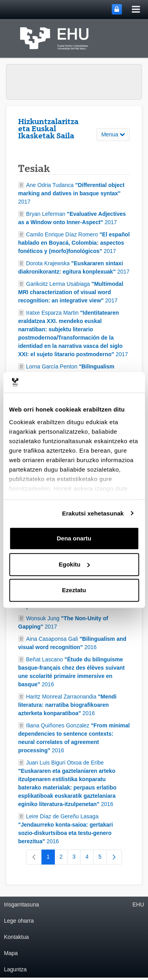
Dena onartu (74, 538)
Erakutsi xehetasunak (93, 513)
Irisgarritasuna (22, 904)
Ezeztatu (74, 590)
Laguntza (15, 969)
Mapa (11, 953)
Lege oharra (19, 921)
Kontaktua (16, 937)
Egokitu (74, 564)
